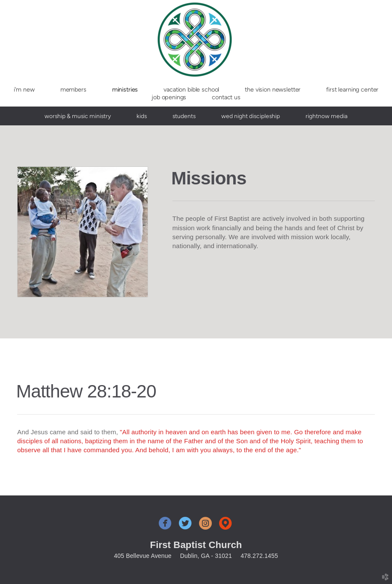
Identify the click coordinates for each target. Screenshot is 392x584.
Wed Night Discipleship (251, 116)
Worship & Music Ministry (78, 116)
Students (184, 116)
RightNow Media (327, 116)
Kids (142, 116)
